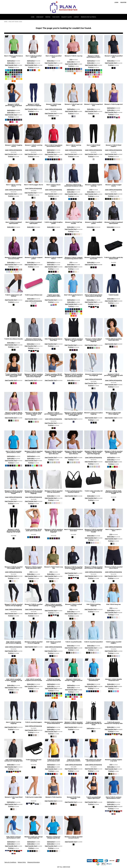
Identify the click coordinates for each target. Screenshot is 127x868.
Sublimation (11, 61)
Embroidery (11, 63)
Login (116, 2)
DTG (71, 60)
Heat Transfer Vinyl (11, 65)
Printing (11, 67)
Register (123, 2)
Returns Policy (22, 862)
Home (6, 22)
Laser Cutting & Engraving (54, 109)
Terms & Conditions (10, 862)
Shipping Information (34, 862)
